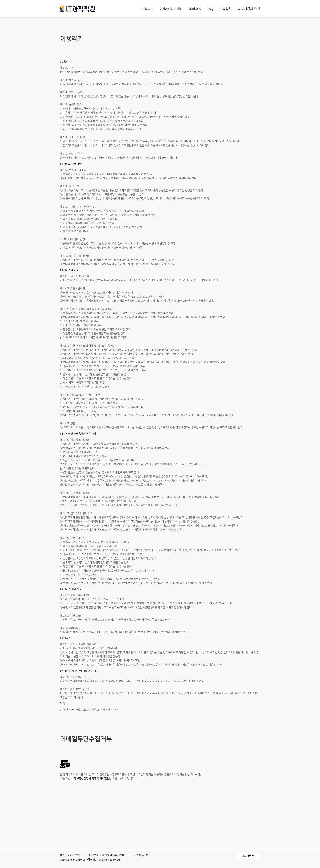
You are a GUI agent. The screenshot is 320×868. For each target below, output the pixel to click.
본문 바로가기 (0, 0)
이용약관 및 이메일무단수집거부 (106, 855)
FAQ (210, 9)
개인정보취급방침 (70, 855)
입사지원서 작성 (249, 9)
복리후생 (195, 9)
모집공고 (148, 9)
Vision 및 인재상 (171, 9)
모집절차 (226, 9)
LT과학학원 (248, 856)
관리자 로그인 (142, 855)
